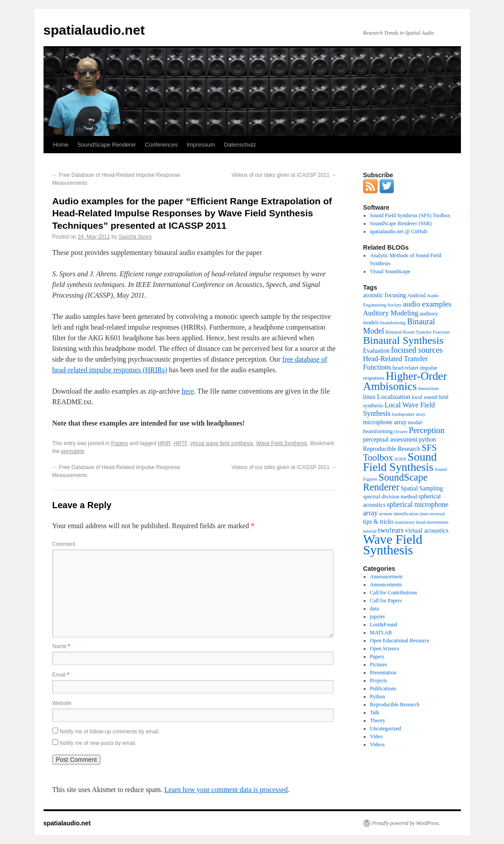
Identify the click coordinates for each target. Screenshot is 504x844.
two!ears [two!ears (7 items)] (391, 530)
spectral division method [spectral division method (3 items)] (390, 497)
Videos (377, 744)
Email (61, 675)
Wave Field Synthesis (282, 443)
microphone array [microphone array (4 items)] (385, 422)
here (188, 391)
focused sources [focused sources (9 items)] (417, 350)
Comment (64, 544)
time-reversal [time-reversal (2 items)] (433, 514)
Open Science (385, 649)
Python (377, 697)
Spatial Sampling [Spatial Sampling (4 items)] (422, 488)
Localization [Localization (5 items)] (394, 397)
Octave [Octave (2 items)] (401, 432)
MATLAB (381, 633)
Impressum (201, 145)
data (374, 609)
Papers (119, 443)
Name (61, 646)
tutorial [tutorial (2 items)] (370, 531)
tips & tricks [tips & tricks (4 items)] (379, 522)
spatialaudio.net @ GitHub (399, 231)
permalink (73, 451)
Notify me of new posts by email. (98, 743)
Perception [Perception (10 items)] (427, 430)
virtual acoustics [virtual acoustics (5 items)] (427, 530)
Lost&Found (383, 625)
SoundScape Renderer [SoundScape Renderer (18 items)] (395, 482)
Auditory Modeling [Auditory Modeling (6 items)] (391, 313)
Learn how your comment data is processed (226, 790)
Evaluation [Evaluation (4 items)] (377, 351)
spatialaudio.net (94, 30)
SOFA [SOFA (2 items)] (400, 459)
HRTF (180, 443)
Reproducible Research (395, 705)
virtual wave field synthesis (222, 443)
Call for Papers (386, 601)
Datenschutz (240, 145)
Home (61, 145)
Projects (379, 681)
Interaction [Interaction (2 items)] (429, 388)
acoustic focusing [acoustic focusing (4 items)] (385, 295)
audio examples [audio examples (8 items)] (427, 304)
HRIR (164, 443)
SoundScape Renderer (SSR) (401, 223)
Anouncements (386, 585)
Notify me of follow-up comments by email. (110, 732)
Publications (383, 689)
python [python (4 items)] (427, 440)
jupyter (377, 617)
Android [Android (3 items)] (416, 295)
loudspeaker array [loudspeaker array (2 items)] (409, 414)
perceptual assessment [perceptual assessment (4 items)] (391, 440)
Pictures (379, 665)
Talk (375, 713)
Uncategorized (385, 729)
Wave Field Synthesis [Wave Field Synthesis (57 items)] (393, 545)
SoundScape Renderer (107, 145)
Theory (378, 721)
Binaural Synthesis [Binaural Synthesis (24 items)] (403, 340)
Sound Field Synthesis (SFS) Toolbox (410, 215)
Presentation (383, 673)
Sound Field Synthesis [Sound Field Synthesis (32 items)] (400, 462)
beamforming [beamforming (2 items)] (393, 323)
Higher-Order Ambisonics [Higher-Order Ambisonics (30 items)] (405, 381)
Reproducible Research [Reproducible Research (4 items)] (392, 449)
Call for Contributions (393, 593)
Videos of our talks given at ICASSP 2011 (284, 175)
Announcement (386, 577)
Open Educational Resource (400, 641)
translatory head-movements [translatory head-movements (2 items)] (422, 522)
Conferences (161, 145)
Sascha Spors (135, 237)
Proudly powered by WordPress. (406, 823)
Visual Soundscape (390, 271)
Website (62, 703)
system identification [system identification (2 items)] (399, 514)
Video (376, 737)
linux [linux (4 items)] (370, 397)
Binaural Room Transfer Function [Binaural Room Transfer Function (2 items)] (417, 332)
